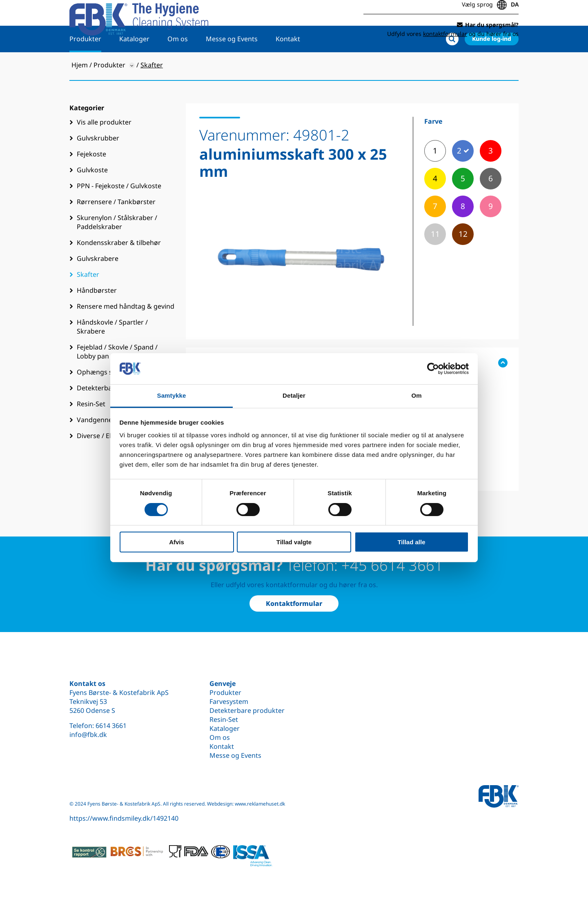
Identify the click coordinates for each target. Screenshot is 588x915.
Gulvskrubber (98, 163)
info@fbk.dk (88, 735)
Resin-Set (224, 719)
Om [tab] (416, 395)
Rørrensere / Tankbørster (116, 227)
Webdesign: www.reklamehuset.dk (246, 804)
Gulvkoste (92, 195)
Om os (178, 64)
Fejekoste (91, 179)
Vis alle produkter (104, 147)
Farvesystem (229, 701)
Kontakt (288, 64)
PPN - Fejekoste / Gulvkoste (119, 211)
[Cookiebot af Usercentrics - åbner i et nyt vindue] (433, 369)
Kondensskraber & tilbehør (119, 268)
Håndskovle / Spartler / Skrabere (112, 352)
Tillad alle (411, 542)
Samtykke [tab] (172, 395)
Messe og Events (232, 64)
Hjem (80, 90)
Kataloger (134, 64)
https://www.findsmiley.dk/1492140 (124, 818)
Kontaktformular (294, 603)
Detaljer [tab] (294, 395)
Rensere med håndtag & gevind (126, 332)
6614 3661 (111, 726)
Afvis (177, 542)
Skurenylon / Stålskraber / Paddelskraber (117, 247)
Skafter (88, 300)
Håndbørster (97, 316)
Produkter (85, 64)
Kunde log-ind (492, 64)
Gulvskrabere (98, 284)
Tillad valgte (294, 542)
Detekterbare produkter (247, 710)
